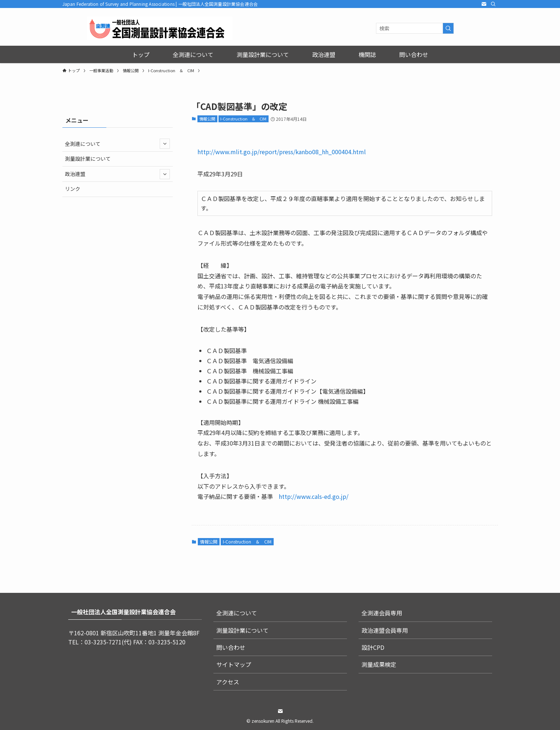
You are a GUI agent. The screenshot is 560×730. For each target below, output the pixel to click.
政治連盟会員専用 (385, 630)
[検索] (493, 4)
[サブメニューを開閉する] (165, 144)
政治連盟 (117, 174)
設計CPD (373, 647)
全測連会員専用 (382, 613)
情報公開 (207, 119)
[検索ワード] (415, 28)
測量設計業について (88, 159)
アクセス (228, 682)
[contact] (484, 4)
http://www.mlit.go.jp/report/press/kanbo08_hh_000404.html (282, 152)
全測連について (117, 144)
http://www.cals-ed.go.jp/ (314, 496)
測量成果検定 (379, 664)
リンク (73, 189)
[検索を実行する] (448, 28)
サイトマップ (234, 664)
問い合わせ (231, 647)
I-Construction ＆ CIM (243, 119)
